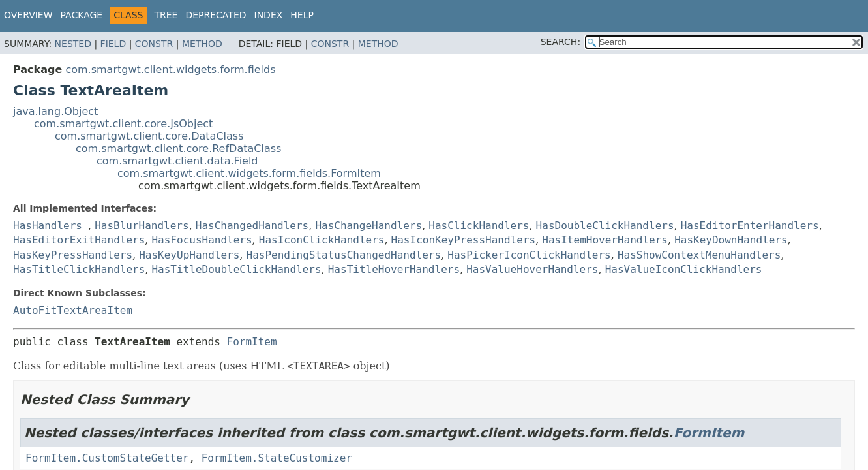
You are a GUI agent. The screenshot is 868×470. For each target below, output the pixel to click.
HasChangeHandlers (368, 226)
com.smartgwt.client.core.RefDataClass (178, 149)
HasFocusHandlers (202, 240)
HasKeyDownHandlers (731, 240)
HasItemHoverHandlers (605, 240)
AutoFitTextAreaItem (73, 310)
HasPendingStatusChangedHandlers (344, 255)
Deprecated (216, 15)
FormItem (252, 342)
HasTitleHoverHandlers (394, 269)
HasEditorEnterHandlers (750, 226)
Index (269, 15)
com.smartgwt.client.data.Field (177, 161)
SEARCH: (561, 42)
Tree (166, 15)
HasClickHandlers (479, 226)
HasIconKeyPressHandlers (464, 240)
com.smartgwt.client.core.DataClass (149, 136)
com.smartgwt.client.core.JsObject (123, 124)
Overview (28, 15)
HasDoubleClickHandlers (605, 226)
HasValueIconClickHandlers (684, 269)
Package (82, 15)
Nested (73, 44)
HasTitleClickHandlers (79, 269)
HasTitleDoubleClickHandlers (236, 269)
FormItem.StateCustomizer (277, 458)
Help (302, 15)
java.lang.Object (55, 111)
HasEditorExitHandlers (79, 240)
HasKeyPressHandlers (73, 255)
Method (202, 44)
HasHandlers (48, 226)
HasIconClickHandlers (322, 240)
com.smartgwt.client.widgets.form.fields (170, 70)
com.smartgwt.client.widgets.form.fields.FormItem (249, 173)
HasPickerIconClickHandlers (529, 255)
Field (113, 44)
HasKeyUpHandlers (189, 255)
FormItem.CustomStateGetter (107, 458)
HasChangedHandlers (252, 226)
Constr (154, 44)
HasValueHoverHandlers (532, 269)
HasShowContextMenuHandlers (699, 255)
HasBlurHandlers (142, 226)
